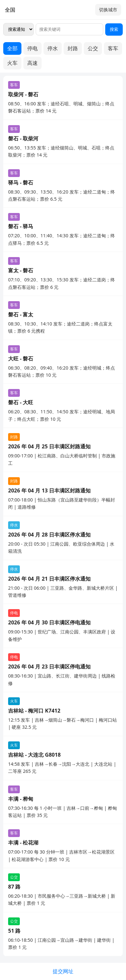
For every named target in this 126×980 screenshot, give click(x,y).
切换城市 (108, 10)
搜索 (114, 29)
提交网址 (63, 971)
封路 (73, 48)
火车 (12, 63)
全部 (12, 48)
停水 (53, 48)
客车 (113, 48)
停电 (32, 48)
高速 (32, 63)
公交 (93, 48)
